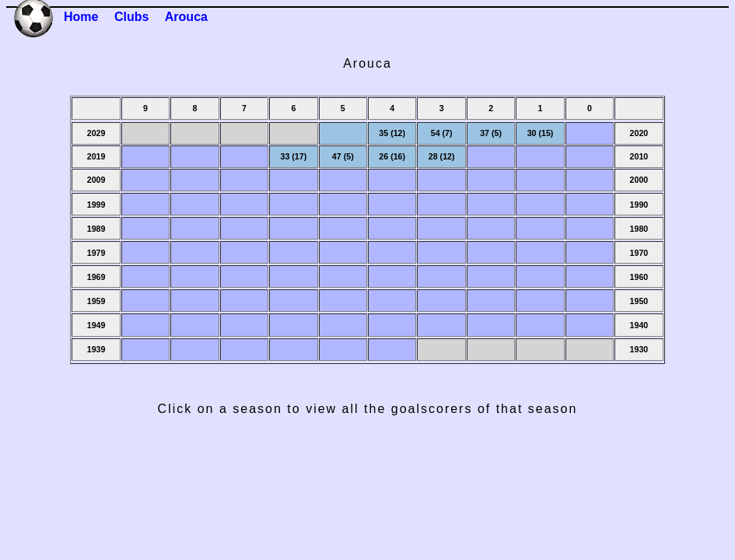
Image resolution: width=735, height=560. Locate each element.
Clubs (131, 17)
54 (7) (442, 133)
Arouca (186, 17)
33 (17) (293, 156)
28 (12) (442, 156)
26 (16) (392, 156)
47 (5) (343, 156)
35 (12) (392, 133)
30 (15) (541, 133)
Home (81, 17)
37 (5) (491, 133)
